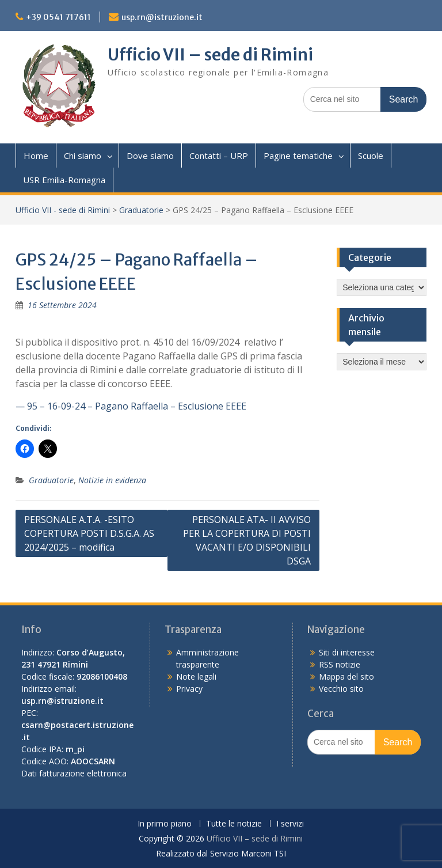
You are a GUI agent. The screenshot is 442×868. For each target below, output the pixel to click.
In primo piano (165, 824)
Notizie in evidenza (112, 480)
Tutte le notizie (234, 824)
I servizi (290, 824)
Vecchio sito (341, 689)
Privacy (189, 689)
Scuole (371, 156)
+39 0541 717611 (58, 17)
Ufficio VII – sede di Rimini (210, 55)
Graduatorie (141, 210)
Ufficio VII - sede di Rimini (63, 210)
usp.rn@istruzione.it (162, 17)
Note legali (196, 676)
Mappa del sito (346, 676)
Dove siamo (150, 156)
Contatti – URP (219, 156)
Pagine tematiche (298, 156)
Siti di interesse (347, 652)
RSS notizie (340, 664)
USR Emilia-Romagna (64, 180)
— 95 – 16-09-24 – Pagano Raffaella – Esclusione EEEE (131, 406)
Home (36, 156)
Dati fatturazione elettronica (74, 773)
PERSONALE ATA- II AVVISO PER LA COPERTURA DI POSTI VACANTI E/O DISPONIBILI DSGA (247, 540)
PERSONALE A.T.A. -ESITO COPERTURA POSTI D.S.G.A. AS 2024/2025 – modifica (89, 533)
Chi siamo (83, 156)
